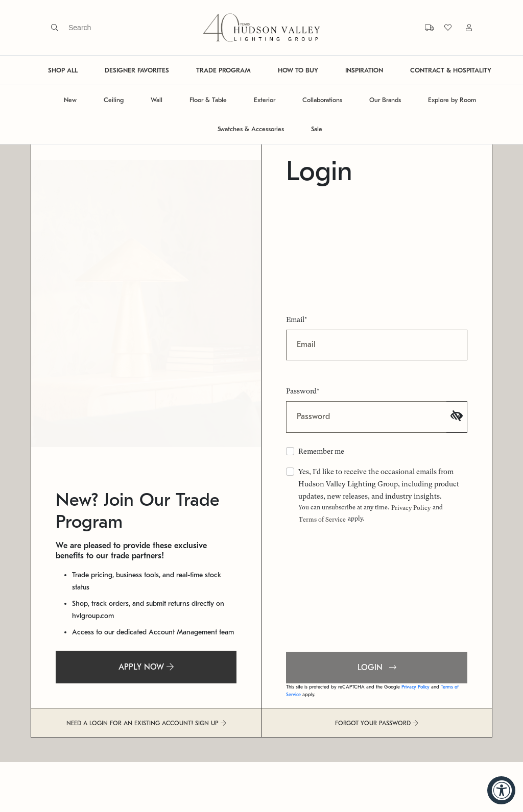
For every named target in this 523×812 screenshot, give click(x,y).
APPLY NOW (146, 667)
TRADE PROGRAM (223, 70)
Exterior (265, 100)
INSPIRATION (364, 70)
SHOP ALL (63, 70)
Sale (317, 129)
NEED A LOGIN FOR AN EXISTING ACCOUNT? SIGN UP (146, 723)
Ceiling (114, 100)
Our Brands (385, 100)
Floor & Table (208, 100)
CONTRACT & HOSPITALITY (451, 70)
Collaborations (322, 100)
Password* (303, 391)
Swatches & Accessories (251, 129)
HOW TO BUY (298, 70)
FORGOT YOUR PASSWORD (377, 723)
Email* (296, 319)
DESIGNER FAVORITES (137, 70)
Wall (157, 100)
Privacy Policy (411, 508)
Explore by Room (452, 100)
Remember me (321, 451)
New (70, 100)
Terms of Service (322, 520)
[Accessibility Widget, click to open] (501, 790)
